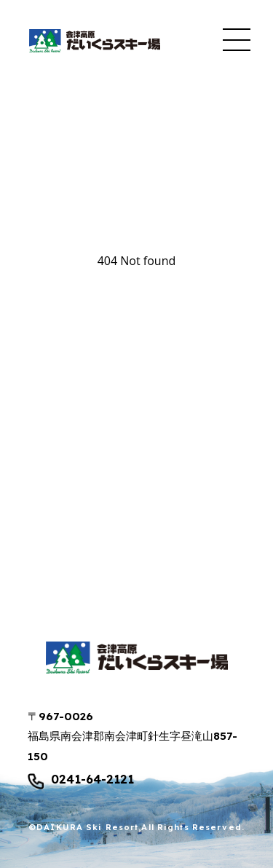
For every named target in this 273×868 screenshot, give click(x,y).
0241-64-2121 (92, 780)
